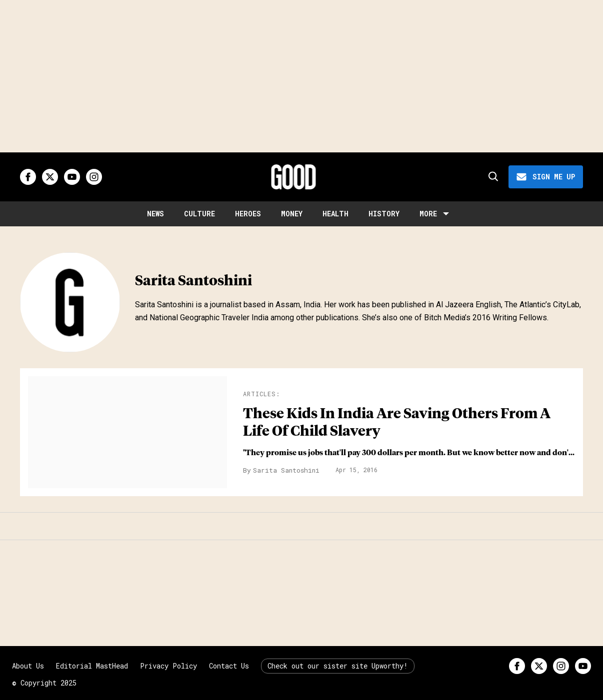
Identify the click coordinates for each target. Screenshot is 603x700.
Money (292, 214)
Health (335, 214)
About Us (28, 666)
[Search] (492, 177)
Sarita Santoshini (286, 470)
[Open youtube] (72, 177)
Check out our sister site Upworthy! (338, 666)
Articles (259, 394)
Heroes (248, 214)
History (384, 214)
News (155, 214)
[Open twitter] (50, 177)
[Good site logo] (293, 177)
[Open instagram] (94, 177)
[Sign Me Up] (546, 177)
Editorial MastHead (92, 666)
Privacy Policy (168, 666)
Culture (199, 214)
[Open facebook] (28, 177)
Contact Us (229, 666)
